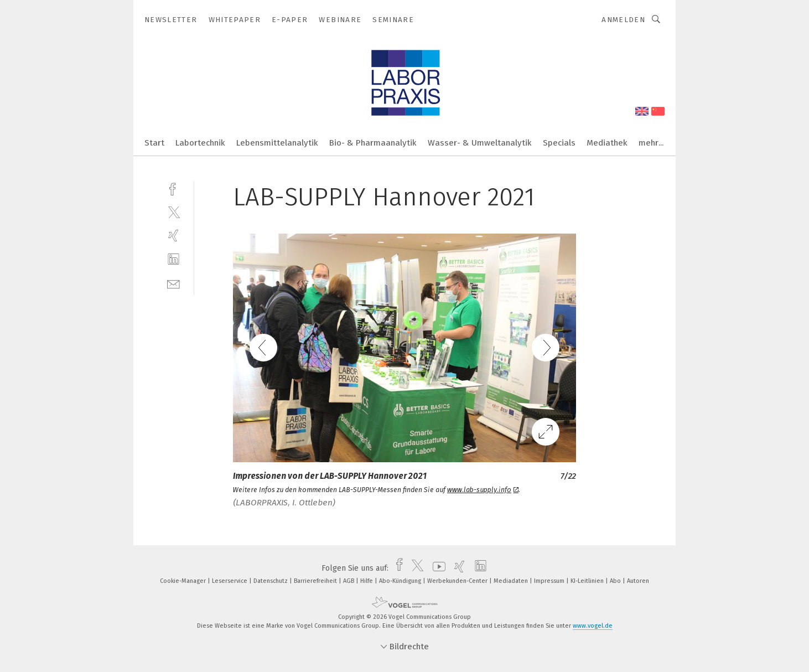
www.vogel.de (593, 626)
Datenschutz (271, 581)
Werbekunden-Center (458, 581)
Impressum (550, 581)
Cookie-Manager (184, 581)
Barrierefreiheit (316, 581)
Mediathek (607, 143)
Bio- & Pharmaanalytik (373, 143)
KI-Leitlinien (588, 581)
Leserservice (230, 581)
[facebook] (173, 188)
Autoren (638, 581)
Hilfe (367, 581)
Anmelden (623, 20)
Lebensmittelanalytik (277, 143)
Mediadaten (512, 581)
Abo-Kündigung (401, 581)
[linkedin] (173, 259)
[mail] (173, 283)
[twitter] (173, 212)
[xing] (173, 236)
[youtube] (436, 568)
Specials (559, 143)
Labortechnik (200, 143)
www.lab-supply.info (483, 490)
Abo (616, 581)
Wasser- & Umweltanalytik (480, 143)
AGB (349, 581)
